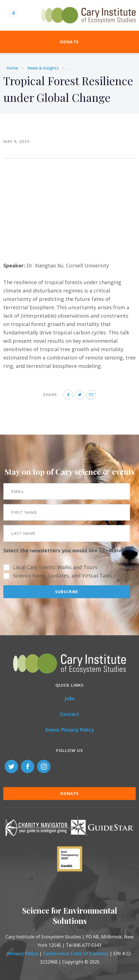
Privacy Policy (23, 953)
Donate (70, 42)
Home (12, 68)
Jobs (69, 699)
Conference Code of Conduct (76, 953)
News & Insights (43, 68)
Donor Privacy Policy (69, 730)
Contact (69, 714)
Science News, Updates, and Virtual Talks (63, 576)
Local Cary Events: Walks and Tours (55, 567)
